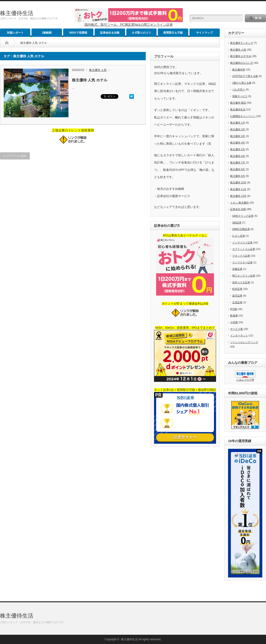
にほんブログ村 (245, 380)
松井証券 (237, 289)
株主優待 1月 (238, 123)
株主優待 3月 (238, 136)
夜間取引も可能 (173, 33)
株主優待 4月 (238, 143)
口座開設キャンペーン (243, 116)
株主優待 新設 (238, 103)
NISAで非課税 (78, 33)
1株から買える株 (242, 83)
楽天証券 (237, 296)
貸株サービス (240, 96)
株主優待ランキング (242, 43)
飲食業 (234, 316)
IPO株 (234, 309)
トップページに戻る (15, 156)
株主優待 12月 (238, 196)
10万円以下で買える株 (245, 76)
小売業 (234, 322)
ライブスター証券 (242, 262)
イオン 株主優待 (239, 203)
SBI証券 (237, 223)
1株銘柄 (47, 33)
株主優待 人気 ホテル (90, 80)
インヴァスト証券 (242, 242)
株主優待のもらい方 (242, 63)
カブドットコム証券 (244, 249)
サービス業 (237, 329)
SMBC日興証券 (241, 229)
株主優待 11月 (238, 189)
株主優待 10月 (238, 182)
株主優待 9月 (238, 176)
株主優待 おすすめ (241, 56)
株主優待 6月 (238, 156)
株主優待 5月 (238, 149)
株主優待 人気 (98, 70)
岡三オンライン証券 (244, 276)
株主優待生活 (17, 13)
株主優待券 (239, 70)
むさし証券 (239, 236)
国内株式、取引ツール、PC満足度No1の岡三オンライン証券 (128, 25)
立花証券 (237, 302)
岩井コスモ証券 (241, 282)
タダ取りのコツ (141, 33)
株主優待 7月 (238, 163)
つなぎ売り (239, 89)
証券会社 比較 (238, 209)
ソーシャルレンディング (244, 342)
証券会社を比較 (110, 33)
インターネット (239, 335)
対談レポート (15, 33)
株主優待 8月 (238, 169)
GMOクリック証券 (243, 216)
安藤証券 (237, 269)
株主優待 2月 (238, 129)
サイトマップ (204, 33)
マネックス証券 (241, 256)
